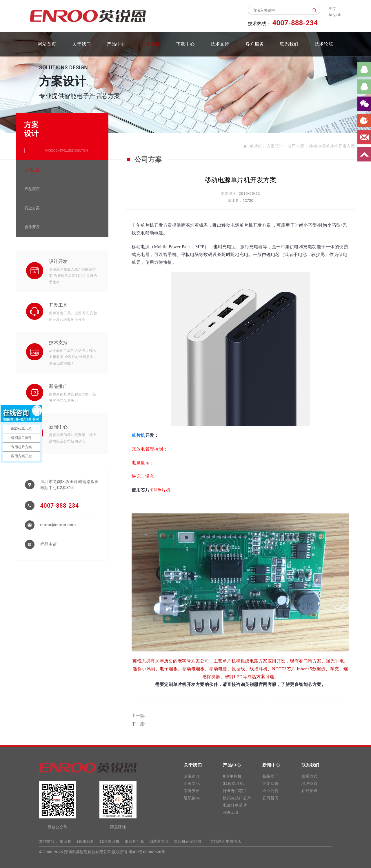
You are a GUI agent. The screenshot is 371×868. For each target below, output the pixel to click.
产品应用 (32, 189)
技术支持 (220, 44)
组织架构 (192, 798)
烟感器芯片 (159, 841)
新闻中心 (58, 427)
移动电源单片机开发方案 (332, 146)
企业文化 (192, 783)
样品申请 (49, 544)
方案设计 (151, 44)
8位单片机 (232, 776)
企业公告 (270, 791)
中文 (333, 9)
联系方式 (310, 776)
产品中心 (116, 44)
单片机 (256, 146)
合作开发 (32, 227)
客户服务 (255, 44)
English (335, 14)
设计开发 (58, 261)
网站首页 (47, 44)
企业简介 (192, 776)
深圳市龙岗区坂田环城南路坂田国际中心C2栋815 (70, 485)
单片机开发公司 (188, 841)
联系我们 (289, 44)
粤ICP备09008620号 (147, 852)
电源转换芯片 (235, 805)
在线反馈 (310, 791)
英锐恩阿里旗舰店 (226, 841)
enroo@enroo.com (58, 525)
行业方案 (32, 208)
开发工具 (58, 305)
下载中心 (185, 44)
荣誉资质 (192, 791)
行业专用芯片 (235, 791)
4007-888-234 (60, 506)
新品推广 (58, 386)
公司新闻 (270, 798)
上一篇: (139, 716)
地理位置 (310, 783)
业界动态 (270, 783)
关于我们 (82, 44)
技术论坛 (324, 44)
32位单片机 (233, 783)
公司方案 (296, 146)
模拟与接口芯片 (237, 798)
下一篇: (139, 724)
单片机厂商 (134, 841)
